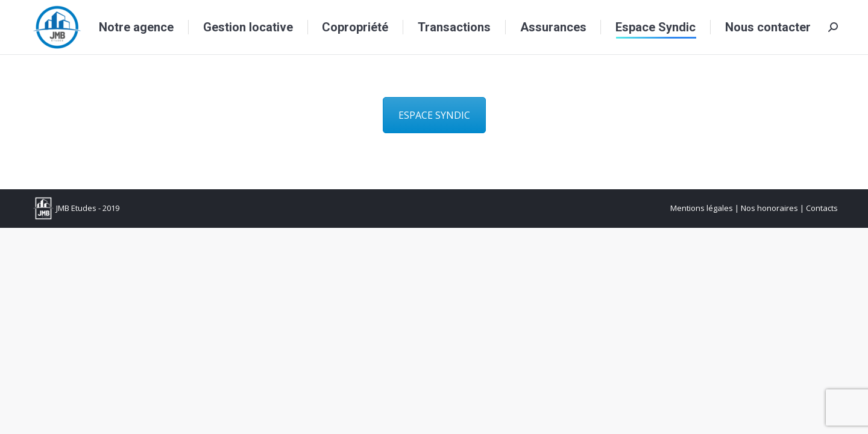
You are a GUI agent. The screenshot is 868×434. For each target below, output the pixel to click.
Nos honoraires (769, 208)
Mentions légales (702, 208)
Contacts (822, 208)
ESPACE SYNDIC (434, 115)
